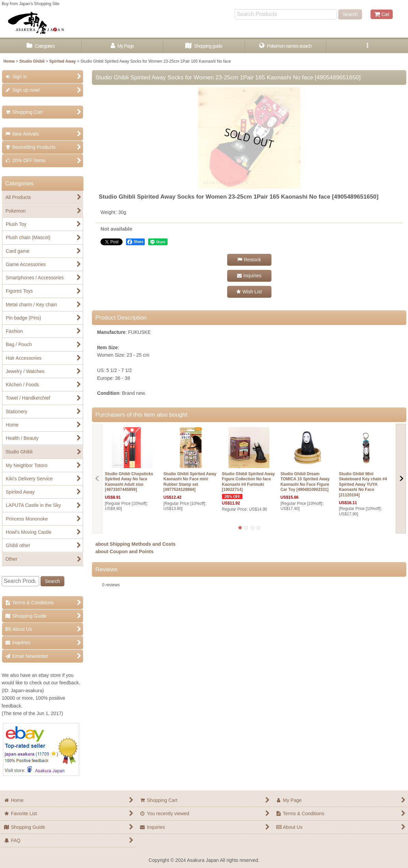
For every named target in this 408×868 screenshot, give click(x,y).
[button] (367, 46)
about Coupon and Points (124, 552)
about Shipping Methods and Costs (135, 544)
